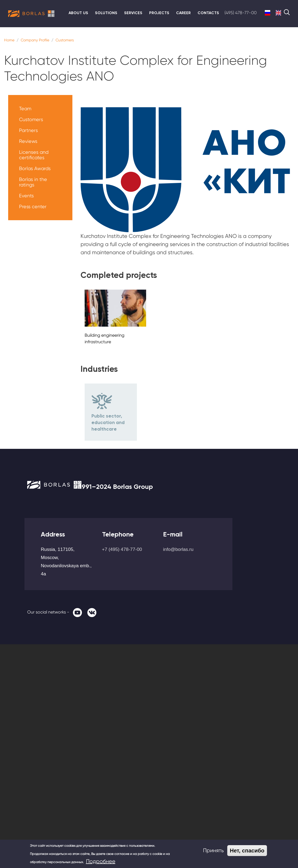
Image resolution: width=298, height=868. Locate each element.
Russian (268, 13)
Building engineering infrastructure (105, 338)
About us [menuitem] (78, 13)
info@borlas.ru (178, 549)
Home (9, 40)
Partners (28, 130)
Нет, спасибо (247, 851)
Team (25, 108)
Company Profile (35, 40)
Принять (213, 850)
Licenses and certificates (34, 155)
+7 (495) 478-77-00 (122, 549)
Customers (65, 40)
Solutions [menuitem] (106, 13)
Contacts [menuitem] (208, 13)
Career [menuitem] (183, 13)
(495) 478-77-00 (241, 13)
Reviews (28, 141)
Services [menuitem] (133, 13)
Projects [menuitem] (159, 13)
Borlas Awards (35, 168)
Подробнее (101, 861)
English (278, 13)
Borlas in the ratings (33, 182)
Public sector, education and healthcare (108, 422)
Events (26, 196)
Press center (33, 206)
